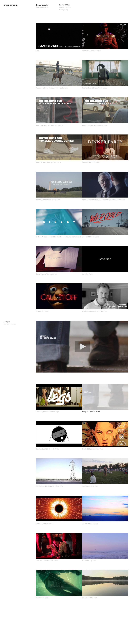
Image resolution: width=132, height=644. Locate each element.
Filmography (64, 10)
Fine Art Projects (42, 7)
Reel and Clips (64, 5)
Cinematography (42, 5)
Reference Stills (65, 7)
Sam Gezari (11, 5)
